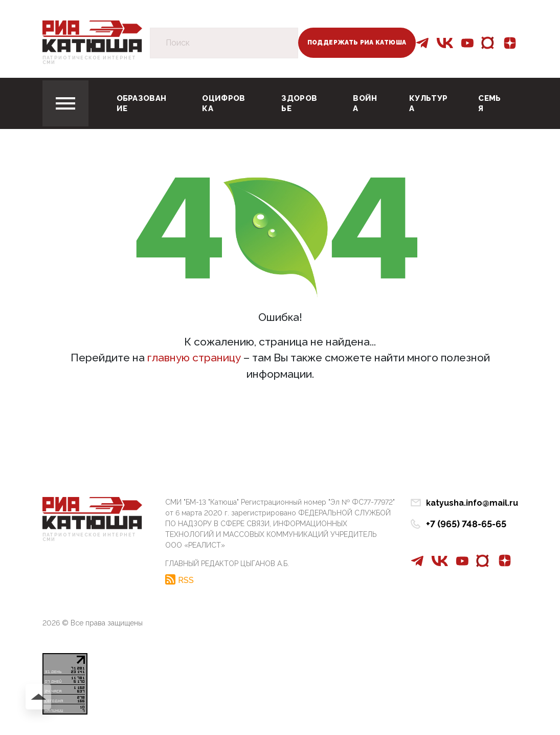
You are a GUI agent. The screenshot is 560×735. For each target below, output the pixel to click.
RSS (186, 580)
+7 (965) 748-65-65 (466, 524)
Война (365, 103)
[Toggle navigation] (65, 103)
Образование (142, 103)
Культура (428, 103)
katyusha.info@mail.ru (472, 503)
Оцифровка (223, 103)
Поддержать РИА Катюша (357, 42)
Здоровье (299, 103)
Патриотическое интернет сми (89, 60)
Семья (489, 103)
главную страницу (194, 358)
